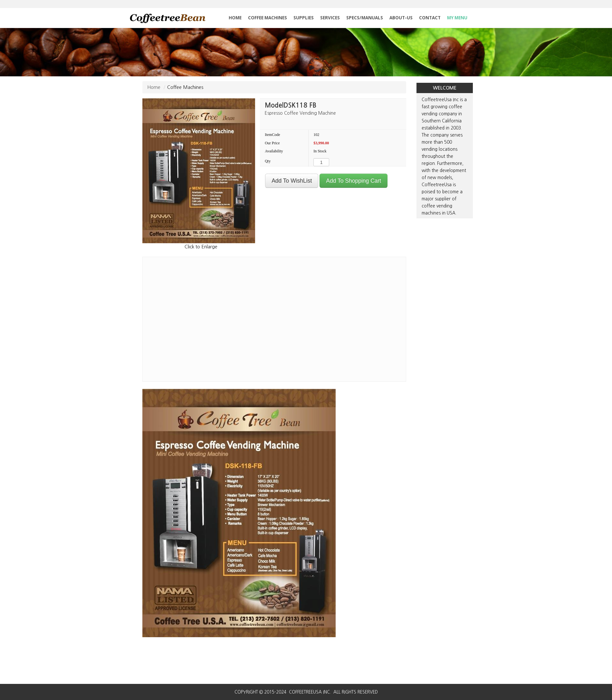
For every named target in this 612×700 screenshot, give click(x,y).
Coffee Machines (185, 87)
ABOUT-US (401, 18)
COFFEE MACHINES (268, 18)
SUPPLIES (304, 18)
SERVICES (330, 18)
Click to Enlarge (201, 247)
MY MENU (457, 18)
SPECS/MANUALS (365, 18)
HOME (235, 18)
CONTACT (430, 18)
